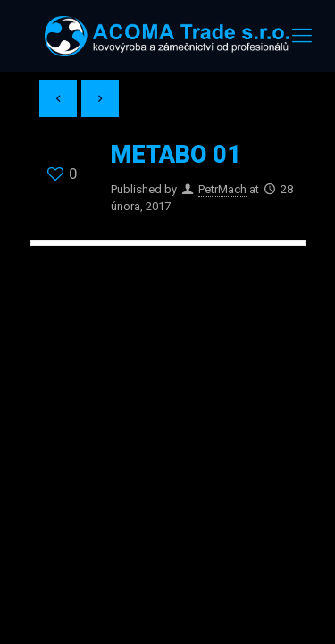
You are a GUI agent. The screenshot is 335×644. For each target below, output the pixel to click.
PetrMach (222, 189)
